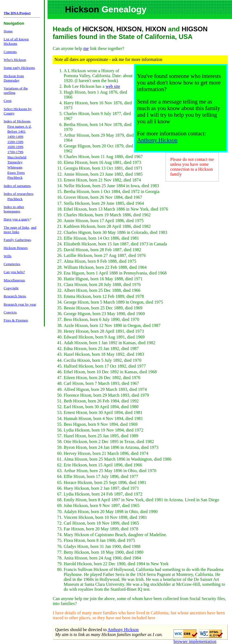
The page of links (16, 227)
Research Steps (15, 296)
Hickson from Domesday (14, 78)
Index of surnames (17, 186)
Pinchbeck (15, 177)
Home (8, 31)
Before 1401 (16, 131)
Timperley (15, 162)
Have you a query (16, 219)
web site (113, 86)
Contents (10, 52)
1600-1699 (15, 147)
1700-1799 (15, 152)
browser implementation (195, 641)
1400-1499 (15, 137)
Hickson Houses (16, 248)
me (86, 48)
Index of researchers (18, 194)
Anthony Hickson (157, 140)
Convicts (10, 312)
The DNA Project (17, 13)
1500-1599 (15, 142)
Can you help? (14, 272)
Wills (7, 256)
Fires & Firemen (16, 320)
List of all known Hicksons (16, 41)
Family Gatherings (17, 240)
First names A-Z (19, 126)
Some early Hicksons (19, 68)
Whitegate (15, 167)
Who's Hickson (15, 60)
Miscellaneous (14, 280)
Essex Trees (16, 173)
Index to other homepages (14, 209)
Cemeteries (12, 264)
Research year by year (20, 304)
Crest (7, 101)
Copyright (11, 288)
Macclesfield (17, 157)
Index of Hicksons (17, 121)
